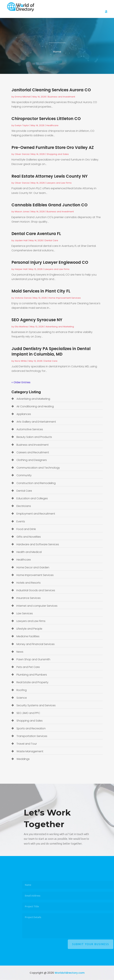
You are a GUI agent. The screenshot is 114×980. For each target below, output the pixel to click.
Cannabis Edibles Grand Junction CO (50, 205)
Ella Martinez (22, 327)
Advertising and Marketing (60, 327)
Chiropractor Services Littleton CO (46, 119)
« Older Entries (21, 382)
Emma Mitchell (23, 97)
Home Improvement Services (65, 298)
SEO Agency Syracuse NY (37, 320)
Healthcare (52, 125)
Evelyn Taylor (22, 125)
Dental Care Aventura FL (36, 234)
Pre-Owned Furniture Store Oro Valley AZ (53, 147)
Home (57, 53)
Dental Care (51, 240)
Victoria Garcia (23, 298)
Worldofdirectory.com (70, 973)
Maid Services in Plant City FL (41, 291)
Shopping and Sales (58, 154)
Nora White (21, 361)
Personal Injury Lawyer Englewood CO (50, 262)
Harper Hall (21, 269)
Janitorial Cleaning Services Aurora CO (51, 90)
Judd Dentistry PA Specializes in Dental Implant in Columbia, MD (51, 351)
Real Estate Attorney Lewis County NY (50, 176)
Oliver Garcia (22, 154)
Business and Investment (61, 97)
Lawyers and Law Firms (59, 183)
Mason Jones (22, 212)
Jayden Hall (21, 240)
